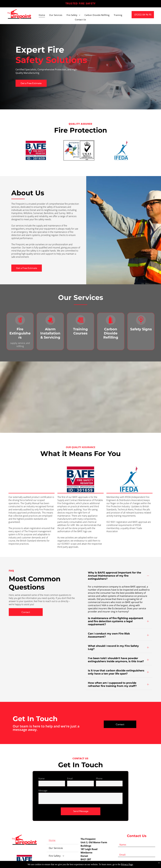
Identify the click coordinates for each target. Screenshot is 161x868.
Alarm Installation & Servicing (50, 333)
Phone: (99, 748)
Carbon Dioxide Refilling (111, 333)
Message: (43, 760)
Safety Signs (141, 329)
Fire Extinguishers (20, 333)
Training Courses (80, 331)
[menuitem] (42, 15)
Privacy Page (127, 864)
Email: (70, 748)
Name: (42, 748)
